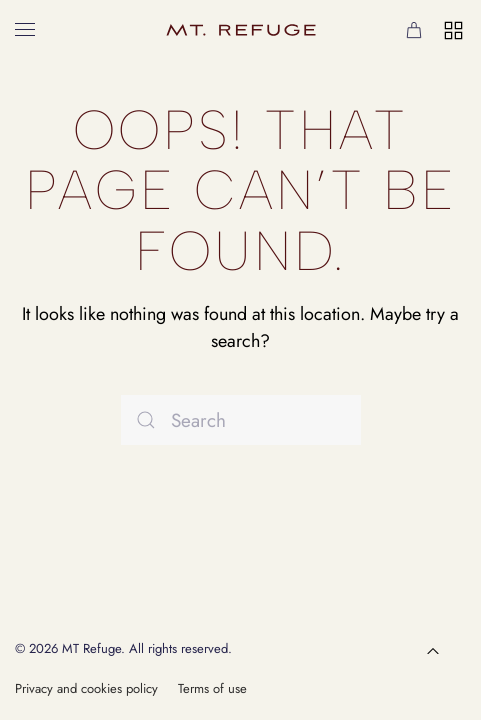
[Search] (241, 420)
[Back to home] (241, 30)
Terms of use (212, 688)
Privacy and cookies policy (86, 688)
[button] (25, 30)
